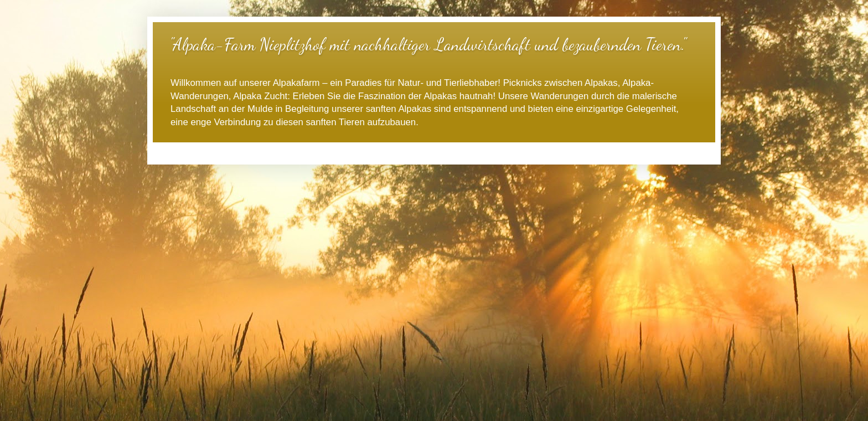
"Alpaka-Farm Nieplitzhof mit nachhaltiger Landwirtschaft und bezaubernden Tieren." (428, 44)
